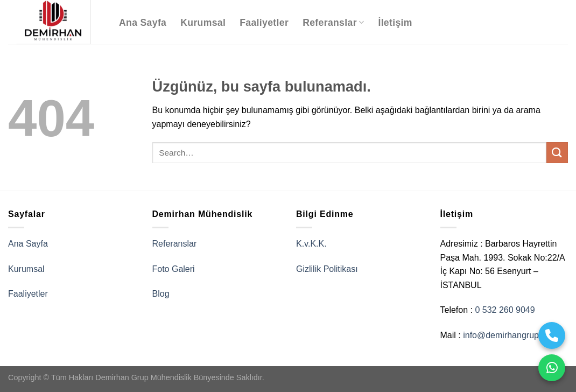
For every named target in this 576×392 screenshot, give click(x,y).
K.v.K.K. (311, 244)
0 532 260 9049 (505, 310)
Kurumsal (203, 23)
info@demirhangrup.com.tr (514, 335)
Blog (161, 294)
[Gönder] (557, 153)
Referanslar (333, 23)
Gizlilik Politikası (327, 269)
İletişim (395, 23)
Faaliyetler (264, 23)
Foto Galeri (174, 269)
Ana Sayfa (143, 23)
